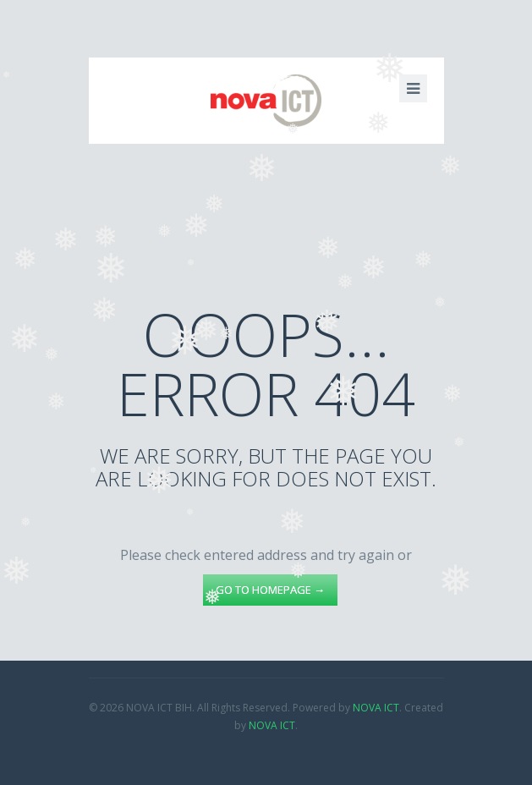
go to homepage (270, 590)
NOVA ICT (376, 708)
